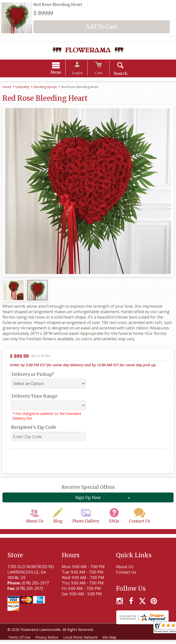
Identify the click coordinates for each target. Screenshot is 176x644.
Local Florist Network (83, 641)
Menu (59, 73)
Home (7, 87)
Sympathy (22, 87)
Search (117, 74)
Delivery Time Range (35, 397)
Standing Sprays (45, 87)
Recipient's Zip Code (34, 428)
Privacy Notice (49, 641)
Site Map (113, 641)
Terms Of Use (20, 641)
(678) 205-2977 (35, 587)
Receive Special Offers (88, 488)
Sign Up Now (88, 498)
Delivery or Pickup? (33, 375)
